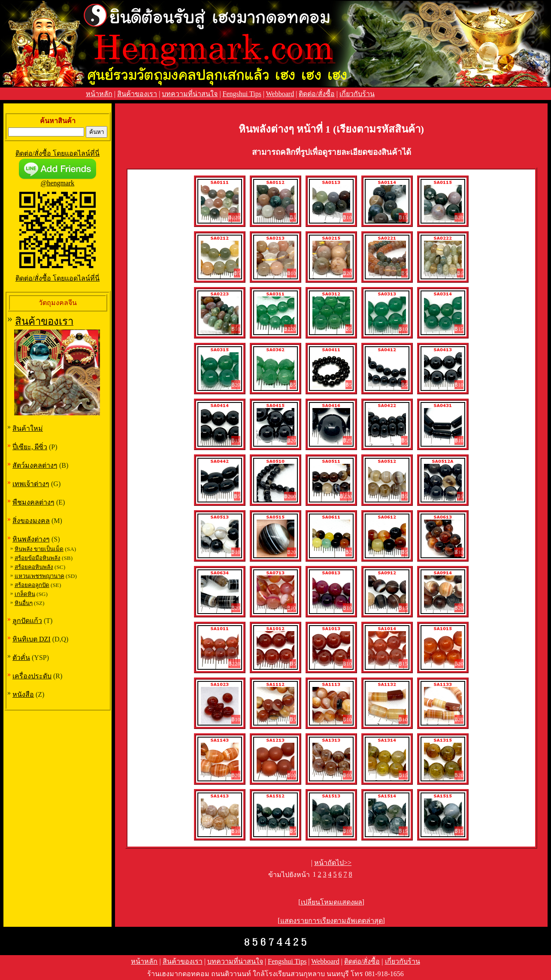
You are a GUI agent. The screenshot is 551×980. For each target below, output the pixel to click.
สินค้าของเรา (137, 94)
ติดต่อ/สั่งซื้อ (316, 94)
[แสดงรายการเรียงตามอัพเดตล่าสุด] (331, 921)
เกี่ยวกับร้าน (357, 94)
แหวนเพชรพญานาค (39, 576)
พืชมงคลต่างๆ (33, 502)
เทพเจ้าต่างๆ (31, 484)
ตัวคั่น (21, 658)
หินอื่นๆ (24, 603)
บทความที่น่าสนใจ (190, 94)
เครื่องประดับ (32, 676)
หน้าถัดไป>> (333, 863)
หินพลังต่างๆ (31, 539)
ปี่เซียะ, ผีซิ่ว (30, 447)
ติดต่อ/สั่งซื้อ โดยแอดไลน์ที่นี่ (58, 153)
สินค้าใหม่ (28, 428)
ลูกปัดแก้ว (27, 621)
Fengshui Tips (242, 94)
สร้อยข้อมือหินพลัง (38, 558)
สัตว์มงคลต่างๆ (35, 465)
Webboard (280, 94)
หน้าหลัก (99, 94)
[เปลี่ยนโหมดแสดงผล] (331, 902)
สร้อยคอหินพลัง (34, 567)
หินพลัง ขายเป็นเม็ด (39, 549)
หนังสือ (23, 694)
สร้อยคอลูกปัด (32, 585)
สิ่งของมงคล (31, 521)
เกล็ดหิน (25, 594)
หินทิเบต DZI (32, 639)
